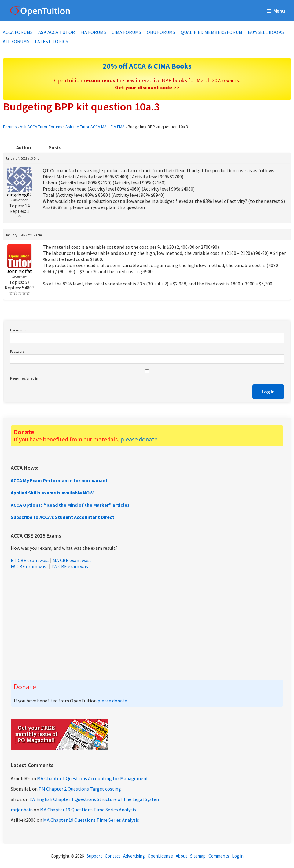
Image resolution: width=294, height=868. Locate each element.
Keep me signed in (24, 378)
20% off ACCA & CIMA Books (147, 66)
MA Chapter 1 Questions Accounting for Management (93, 778)
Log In (268, 392)
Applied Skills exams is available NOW (52, 493)
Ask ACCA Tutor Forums (41, 127)
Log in (238, 856)
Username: (19, 330)
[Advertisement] (147, 624)
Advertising (134, 856)
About (182, 856)
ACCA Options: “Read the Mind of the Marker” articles (70, 505)
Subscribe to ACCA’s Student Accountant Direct (62, 517)
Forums (10, 127)
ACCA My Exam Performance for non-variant (59, 480)
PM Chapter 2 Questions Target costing (80, 789)
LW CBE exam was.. (71, 566)
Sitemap (198, 856)
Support (94, 856)
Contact (113, 856)
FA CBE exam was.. (29, 566)
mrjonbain (22, 810)
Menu (279, 11)
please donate (139, 439)
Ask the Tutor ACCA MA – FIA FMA (95, 127)
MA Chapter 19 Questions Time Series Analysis (88, 810)
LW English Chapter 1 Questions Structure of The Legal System (95, 799)
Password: (18, 351)
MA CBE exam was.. (72, 560)
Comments (219, 856)
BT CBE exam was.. (30, 560)
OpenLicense (161, 856)
